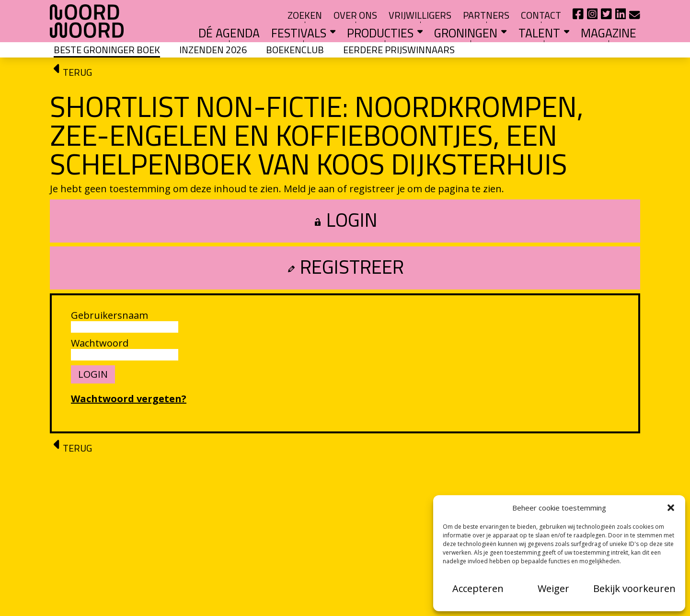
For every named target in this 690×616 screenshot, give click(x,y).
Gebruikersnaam (109, 315)
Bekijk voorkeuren (634, 588)
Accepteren (478, 588)
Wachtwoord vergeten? (129, 399)
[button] (671, 508)
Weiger (553, 588)
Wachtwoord (100, 343)
